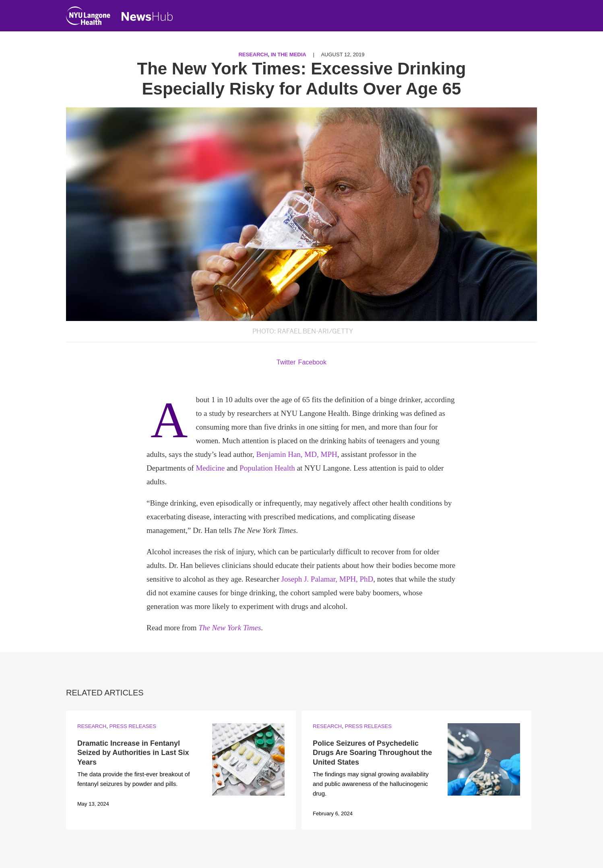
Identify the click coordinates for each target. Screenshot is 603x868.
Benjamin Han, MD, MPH (297, 454)
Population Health (267, 468)
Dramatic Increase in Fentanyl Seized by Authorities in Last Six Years (133, 753)
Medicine (210, 468)
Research (253, 55)
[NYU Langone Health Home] (88, 17)
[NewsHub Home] (147, 16)
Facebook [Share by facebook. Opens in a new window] (312, 362)
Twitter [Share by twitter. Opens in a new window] (286, 362)
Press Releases (132, 726)
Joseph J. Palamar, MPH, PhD (327, 579)
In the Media (289, 55)
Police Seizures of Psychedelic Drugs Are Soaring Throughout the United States (372, 753)
